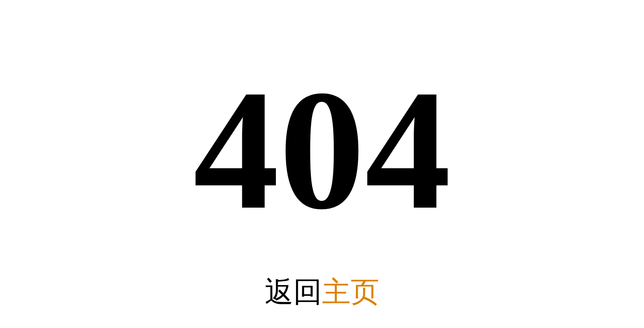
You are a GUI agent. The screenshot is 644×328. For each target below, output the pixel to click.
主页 (351, 292)
